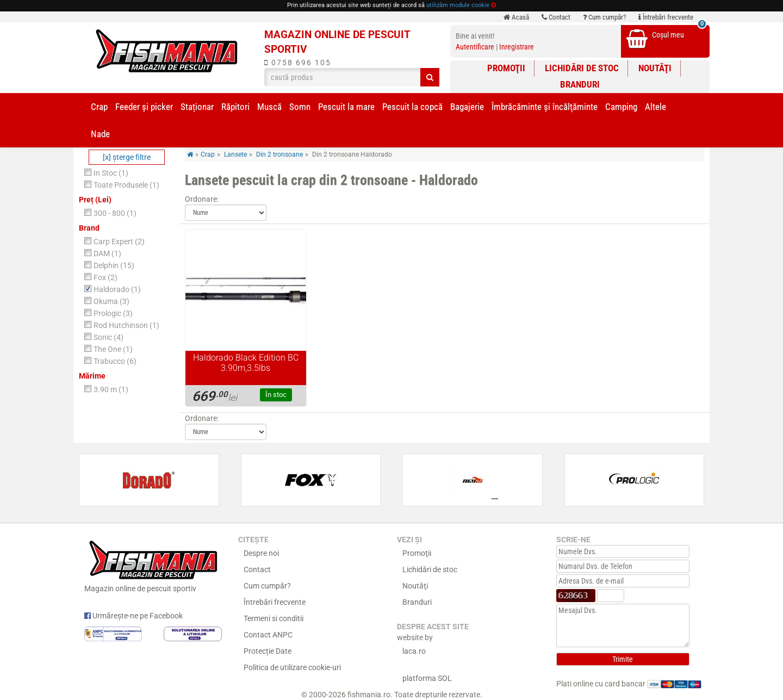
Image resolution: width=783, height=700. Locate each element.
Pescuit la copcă (412, 107)
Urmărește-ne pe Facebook (133, 616)
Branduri (580, 84)
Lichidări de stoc (582, 68)
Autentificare (475, 47)
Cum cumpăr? (604, 17)
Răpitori (235, 107)
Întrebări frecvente (666, 17)
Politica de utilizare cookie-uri (292, 667)
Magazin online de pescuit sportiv (153, 565)
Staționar (197, 107)
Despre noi (261, 553)
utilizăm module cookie (458, 5)
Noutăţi (655, 68)
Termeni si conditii (274, 618)
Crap (99, 107)
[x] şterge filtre (127, 157)
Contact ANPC (268, 635)
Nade (100, 134)
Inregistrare (517, 47)
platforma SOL (427, 678)
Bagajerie (467, 107)
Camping (621, 107)
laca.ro (414, 651)
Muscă (269, 107)
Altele (655, 107)
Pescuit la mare (346, 107)
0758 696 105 (298, 63)
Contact (556, 17)
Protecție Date (268, 651)
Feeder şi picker (144, 107)
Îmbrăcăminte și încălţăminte (545, 107)
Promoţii (506, 68)
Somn (300, 107)
